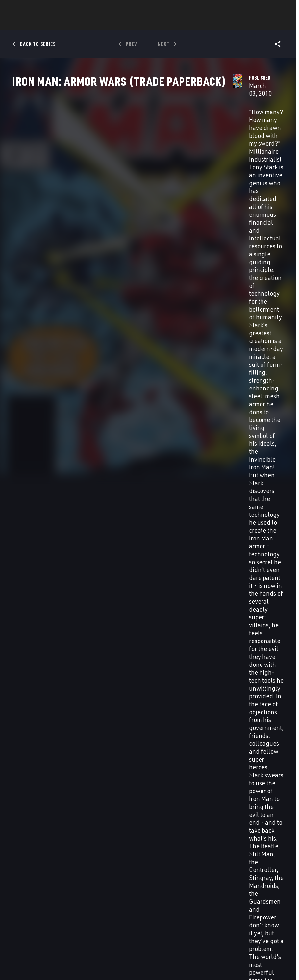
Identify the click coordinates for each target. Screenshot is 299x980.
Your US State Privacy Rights (104, 956)
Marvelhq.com (124, 903)
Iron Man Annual (238, 822)
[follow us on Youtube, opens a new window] (239, 912)
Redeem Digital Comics (115, 918)
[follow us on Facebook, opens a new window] (238, 900)
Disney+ (116, 894)
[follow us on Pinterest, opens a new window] (263, 913)
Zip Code (35, 376)
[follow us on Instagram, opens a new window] (263, 900)
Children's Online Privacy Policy (251, 956)
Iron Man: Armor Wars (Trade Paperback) (36, 693)
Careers (66, 909)
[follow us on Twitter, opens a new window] (251, 900)
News (50, 23)
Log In (31, 9)
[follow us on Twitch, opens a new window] (276, 913)
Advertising (121, 884)
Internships (71, 918)
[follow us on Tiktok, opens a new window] (238, 926)
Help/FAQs (68, 899)
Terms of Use (29, 956)
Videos (221, 23)
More (246, 23)
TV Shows (168, 23)
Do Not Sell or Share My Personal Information (176, 956)
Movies (139, 23)
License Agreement (111, 965)
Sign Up (52, 9)
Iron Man (22, 822)
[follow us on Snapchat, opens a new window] (251, 913)
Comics (75, 23)
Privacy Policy (60, 956)
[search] (281, 8)
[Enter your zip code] (59, 392)
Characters (107, 23)
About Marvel (65, 887)
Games (196, 23)
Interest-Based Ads (151, 965)
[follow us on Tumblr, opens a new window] (275, 900)
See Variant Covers (124, 316)
